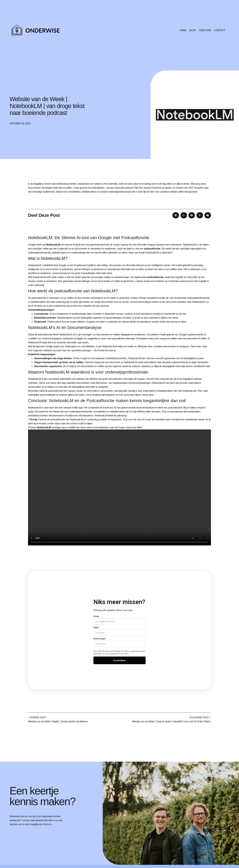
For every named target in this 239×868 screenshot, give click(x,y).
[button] (176, 215)
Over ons (205, 30)
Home (183, 30)
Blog (193, 30)
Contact (220, 30)
